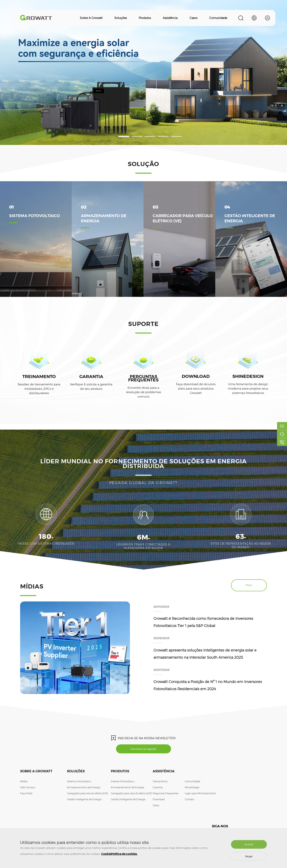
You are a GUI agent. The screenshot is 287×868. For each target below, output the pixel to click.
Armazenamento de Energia (84, 787)
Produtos (145, 18)
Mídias (24, 781)
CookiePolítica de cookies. (119, 854)
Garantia (158, 787)
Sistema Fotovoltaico (79, 781)
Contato (189, 799)
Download (159, 799)
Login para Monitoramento (200, 793)
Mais (249, 585)
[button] (124, 136)
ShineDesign (192, 787)
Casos (193, 18)
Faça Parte (26, 793)
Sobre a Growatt (91, 18)
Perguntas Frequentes (166, 793)
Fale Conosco (28, 787)
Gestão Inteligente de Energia (84, 799)
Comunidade (218, 18)
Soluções (121, 18)
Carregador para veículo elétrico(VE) (88, 793)
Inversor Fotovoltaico (123, 781)
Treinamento (160, 781)
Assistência (170, 18)
